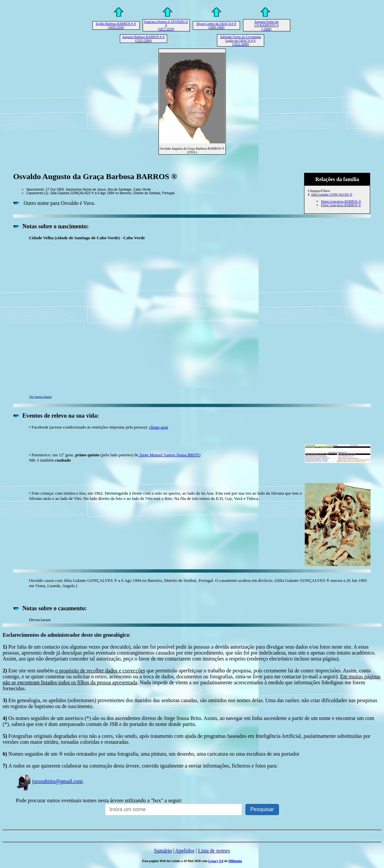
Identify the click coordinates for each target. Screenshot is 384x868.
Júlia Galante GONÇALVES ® (332, 194)
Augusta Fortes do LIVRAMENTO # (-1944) (266, 25)
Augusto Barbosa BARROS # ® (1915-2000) (143, 39)
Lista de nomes (214, 851)
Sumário (163, 851)
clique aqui (158, 427)
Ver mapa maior (40, 396)
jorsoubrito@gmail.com (49, 781)
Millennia (235, 861)
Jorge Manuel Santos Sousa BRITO (169, 455)
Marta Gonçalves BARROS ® (341, 201)
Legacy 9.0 (216, 861)
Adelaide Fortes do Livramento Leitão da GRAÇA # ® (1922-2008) (241, 40)
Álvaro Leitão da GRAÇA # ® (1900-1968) (216, 25)
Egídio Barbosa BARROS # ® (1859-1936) (116, 25)
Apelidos (185, 851)
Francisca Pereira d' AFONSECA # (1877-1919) (166, 25)
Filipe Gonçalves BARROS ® (341, 205)
